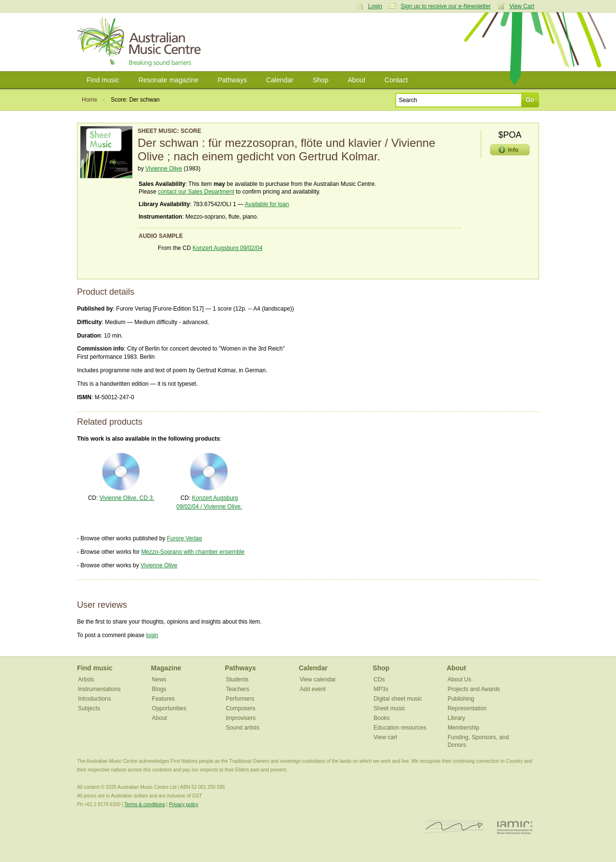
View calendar (318, 679)
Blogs (159, 689)
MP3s (381, 689)
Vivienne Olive (164, 169)
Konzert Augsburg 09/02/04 (227, 248)
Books (381, 718)
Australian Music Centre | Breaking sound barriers (141, 42)
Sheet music (389, 708)
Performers (240, 699)
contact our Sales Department (196, 192)
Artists (86, 679)
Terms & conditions (144, 804)
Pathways (232, 80)
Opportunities (169, 708)
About (356, 80)
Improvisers (241, 718)
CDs (379, 679)
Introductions (95, 699)
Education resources (400, 728)
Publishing (461, 699)
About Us (459, 679)
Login (375, 6)
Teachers (237, 689)
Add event (313, 689)
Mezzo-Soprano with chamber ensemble (193, 552)
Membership (463, 728)
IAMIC (515, 827)
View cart (385, 737)
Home (90, 100)
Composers (240, 708)
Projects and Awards (474, 689)
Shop (321, 80)
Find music (103, 80)
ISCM (454, 827)
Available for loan (267, 204)
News (159, 679)
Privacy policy (184, 804)
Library (456, 718)
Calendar (280, 80)
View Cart (522, 6)
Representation (467, 708)
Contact (396, 80)
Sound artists (243, 728)
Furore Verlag (185, 538)
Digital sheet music (398, 699)
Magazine (166, 668)
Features (163, 699)
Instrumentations (99, 689)
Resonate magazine (169, 80)
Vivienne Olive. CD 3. (127, 498)
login (152, 635)
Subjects (89, 708)
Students (237, 679)
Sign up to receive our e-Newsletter (445, 6)
